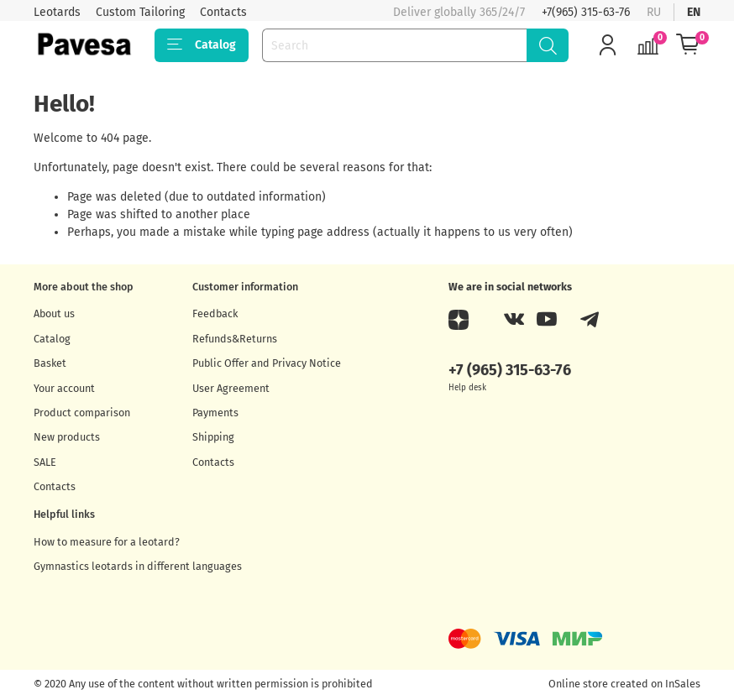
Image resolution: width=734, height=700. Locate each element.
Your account (64, 388)
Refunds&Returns (235, 339)
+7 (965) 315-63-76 (510, 370)
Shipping (213, 437)
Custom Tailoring (140, 12)
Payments (215, 413)
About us (54, 313)
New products (67, 437)
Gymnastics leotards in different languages (138, 566)
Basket (50, 363)
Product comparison (82, 413)
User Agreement (231, 388)
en (694, 12)
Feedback (215, 313)
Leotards (57, 12)
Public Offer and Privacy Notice (267, 363)
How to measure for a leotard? (107, 542)
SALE (45, 462)
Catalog (202, 45)
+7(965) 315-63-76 (586, 12)
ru (654, 12)
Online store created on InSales (624, 684)
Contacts (223, 12)
